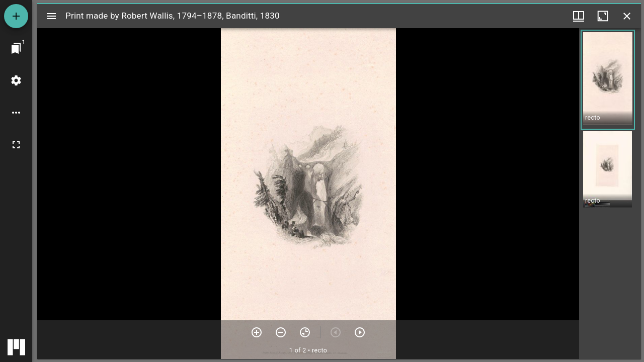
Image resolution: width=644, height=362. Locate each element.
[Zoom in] (257, 332)
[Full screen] (16, 145)
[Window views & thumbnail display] (579, 16)
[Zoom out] (281, 332)
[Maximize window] (603, 16)
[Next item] (360, 332)
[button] (608, 80)
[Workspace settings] (16, 80)
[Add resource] (16, 16)
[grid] (610, 194)
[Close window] (627, 16)
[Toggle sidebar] (51, 16)
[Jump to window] (16, 48)
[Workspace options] (16, 113)
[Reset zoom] (305, 332)
